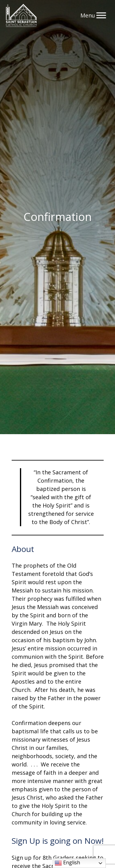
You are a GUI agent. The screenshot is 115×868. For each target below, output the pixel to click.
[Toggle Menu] (101, 15)
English (67, 863)
